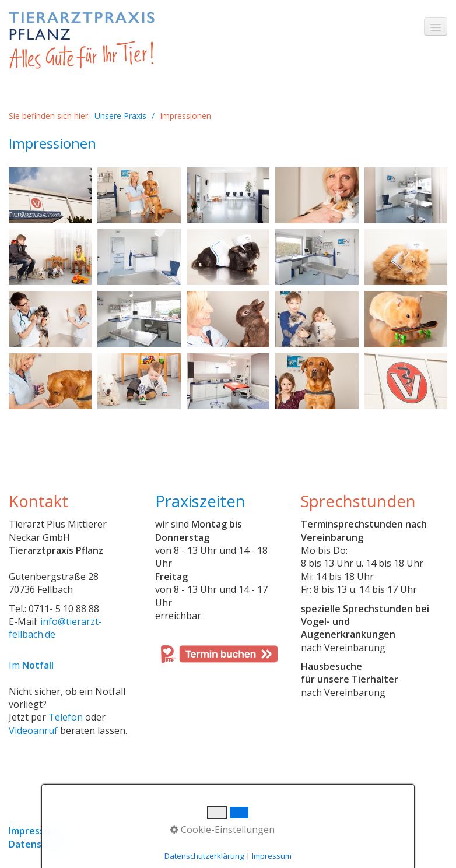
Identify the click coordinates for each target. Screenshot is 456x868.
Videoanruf (33, 730)
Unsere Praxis (120, 116)
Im (31, 665)
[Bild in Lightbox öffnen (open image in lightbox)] (50, 195)
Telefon (66, 717)
